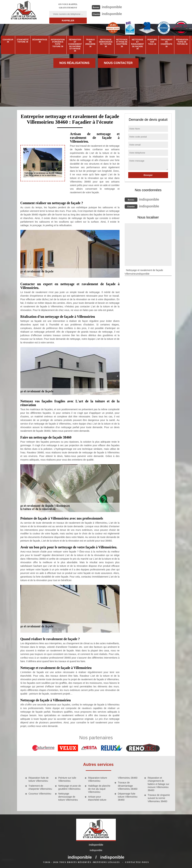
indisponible (112, 7)
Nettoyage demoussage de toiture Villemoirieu (68, 797)
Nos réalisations (74, 63)
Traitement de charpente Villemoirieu (40, 787)
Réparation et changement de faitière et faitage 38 (75, 45)
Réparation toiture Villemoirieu (98, 779)
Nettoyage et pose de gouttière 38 (122, 43)
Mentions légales (106, 862)
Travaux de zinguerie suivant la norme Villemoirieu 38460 (159, 798)
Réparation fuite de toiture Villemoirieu (39, 779)
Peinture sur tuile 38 (152, 42)
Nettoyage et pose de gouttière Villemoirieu (70, 787)
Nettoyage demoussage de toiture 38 (106, 43)
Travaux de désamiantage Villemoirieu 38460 (128, 786)
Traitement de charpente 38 (166, 43)
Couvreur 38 (8, 41)
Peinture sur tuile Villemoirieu (67, 779)
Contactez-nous (137, 862)
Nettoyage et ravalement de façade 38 (137, 44)
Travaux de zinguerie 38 (90, 43)
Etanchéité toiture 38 (23, 41)
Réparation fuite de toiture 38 (182, 42)
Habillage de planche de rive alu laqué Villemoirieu (99, 789)
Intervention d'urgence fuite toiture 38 (58, 43)
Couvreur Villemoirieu (40, 794)
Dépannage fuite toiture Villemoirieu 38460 (128, 797)
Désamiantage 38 (40, 41)
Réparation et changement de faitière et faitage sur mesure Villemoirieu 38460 (158, 784)
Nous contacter (118, 63)
